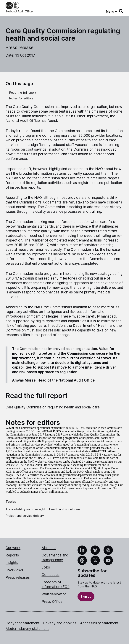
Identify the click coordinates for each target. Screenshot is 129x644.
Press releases (18, 578)
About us (49, 548)
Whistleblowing (54, 594)
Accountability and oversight (25, 509)
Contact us (51, 575)
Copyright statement (22, 623)
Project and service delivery (25, 516)
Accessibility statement (99, 623)
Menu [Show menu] (110, 11)
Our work (13, 548)
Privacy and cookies (60, 623)
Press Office (52, 602)
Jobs (46, 567)
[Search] (121, 11)
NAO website (37, 461)
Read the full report (23, 93)
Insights (12, 563)
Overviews (14, 570)
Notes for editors (21, 98)
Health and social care (64, 509)
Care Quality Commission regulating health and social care (53, 407)
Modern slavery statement (27, 629)
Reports (12, 555)
